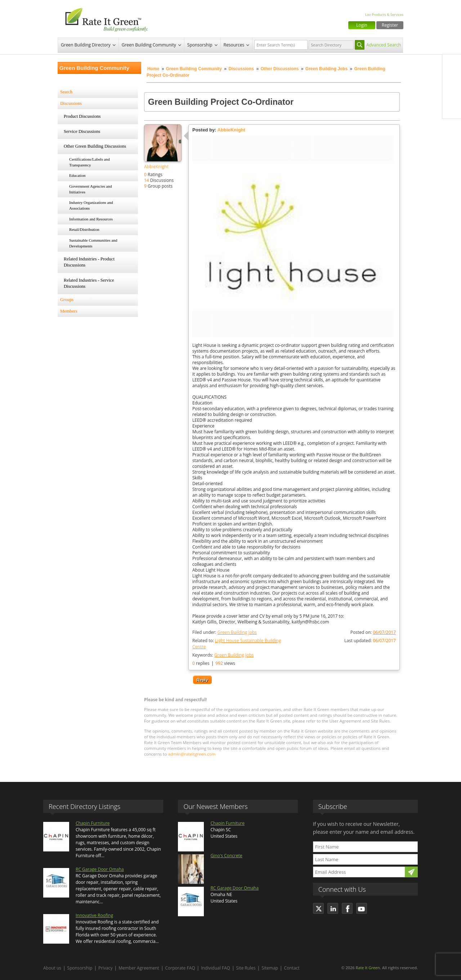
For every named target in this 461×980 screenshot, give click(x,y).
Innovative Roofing (94, 915)
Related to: (237, 644)
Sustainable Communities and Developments (93, 243)
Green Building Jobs (326, 69)
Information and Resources (91, 219)
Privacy (106, 968)
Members (69, 311)
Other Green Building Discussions (95, 146)
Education (77, 175)
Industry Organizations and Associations (91, 205)
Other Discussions (279, 69)
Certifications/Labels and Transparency (89, 162)
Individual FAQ (216, 968)
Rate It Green (368, 968)
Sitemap (270, 968)
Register (390, 25)
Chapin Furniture (93, 823)
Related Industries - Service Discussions (89, 283)
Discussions (241, 69)
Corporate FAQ (180, 968)
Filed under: (225, 632)
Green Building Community (149, 45)
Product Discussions (82, 116)
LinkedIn (452, 94)
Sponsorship (200, 45)
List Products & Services (384, 15)
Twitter (452, 79)
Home (153, 69)
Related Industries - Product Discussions (89, 262)
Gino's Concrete (226, 856)
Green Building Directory (86, 45)
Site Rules (246, 968)
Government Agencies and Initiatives (91, 189)
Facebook (452, 64)
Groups (67, 300)
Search (66, 92)
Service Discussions (82, 131)
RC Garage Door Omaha (100, 869)
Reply (202, 680)
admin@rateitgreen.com (192, 754)
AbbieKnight (156, 167)
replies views (214, 663)
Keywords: (223, 655)
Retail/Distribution (84, 229)
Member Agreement (139, 968)
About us (52, 968)
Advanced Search (384, 45)
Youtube (452, 109)
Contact (292, 968)
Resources (234, 45)
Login (362, 25)
